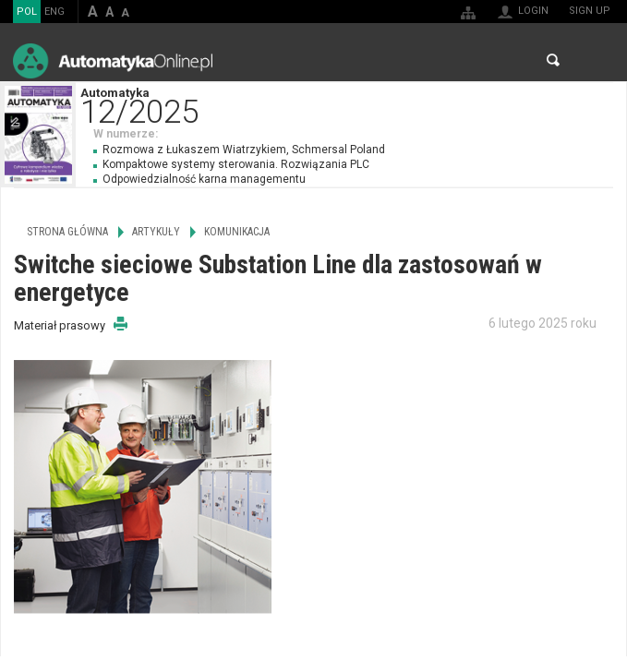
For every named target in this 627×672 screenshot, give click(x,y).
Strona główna (67, 232)
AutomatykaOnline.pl (113, 60)
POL (27, 12)
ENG (54, 12)
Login (533, 11)
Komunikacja (237, 232)
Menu (595, 60)
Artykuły (156, 232)
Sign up (590, 11)
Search (553, 60)
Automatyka (353, 104)
